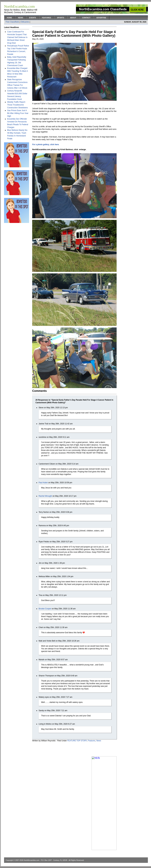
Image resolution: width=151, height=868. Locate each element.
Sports (61, 18)
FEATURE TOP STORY (77, 741)
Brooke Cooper (45, 609)
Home (9, 18)
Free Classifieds (12, 22)
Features (46, 18)
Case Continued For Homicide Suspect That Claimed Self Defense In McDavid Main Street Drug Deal (17, 37)
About (73, 18)
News (21, 18)
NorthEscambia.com (32, 860)
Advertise (101, 18)
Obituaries (25, 22)
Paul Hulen (43, 483)
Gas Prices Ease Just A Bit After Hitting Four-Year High (18, 113)
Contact (86, 18)
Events (33, 18)
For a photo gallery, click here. (46, 145)
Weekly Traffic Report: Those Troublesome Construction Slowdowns (17, 105)
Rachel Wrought (45, 496)
